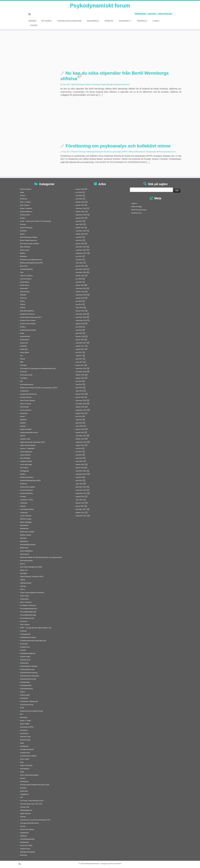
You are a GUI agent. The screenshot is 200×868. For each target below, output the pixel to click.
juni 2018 (79, 327)
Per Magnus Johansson (28, 605)
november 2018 (81, 317)
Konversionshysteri (27, 490)
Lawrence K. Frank (27, 500)
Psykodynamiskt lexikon (28, 679)
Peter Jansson (25, 625)
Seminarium (24, 733)
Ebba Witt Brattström (27, 311)
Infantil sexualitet (26, 429)
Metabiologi (24, 541)
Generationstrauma (27, 384)
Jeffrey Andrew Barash (137, 152)
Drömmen (23, 298)
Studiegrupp (24, 781)
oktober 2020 (80, 276)
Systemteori (24, 791)
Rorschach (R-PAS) (27, 727)
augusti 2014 (80, 445)
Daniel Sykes (25, 285)
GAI (21, 381)
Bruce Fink (24, 266)
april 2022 (79, 240)
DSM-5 (22, 301)
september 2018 (81, 320)
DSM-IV (23, 308)
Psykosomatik (25, 695)
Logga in (134, 203)
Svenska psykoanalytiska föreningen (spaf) (35, 785)
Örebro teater (25, 596)
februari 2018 (80, 336)
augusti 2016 (80, 378)
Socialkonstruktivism (27, 749)
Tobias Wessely (25, 813)
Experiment (24, 343)
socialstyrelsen (25, 753)
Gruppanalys (24, 391)
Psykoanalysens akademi (29, 666)
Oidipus (23, 580)
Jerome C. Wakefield (27, 448)
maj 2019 (79, 304)
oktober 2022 (80, 234)
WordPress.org (136, 213)
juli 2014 (79, 448)
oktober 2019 (80, 292)
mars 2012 (79, 500)
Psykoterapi (24, 698)
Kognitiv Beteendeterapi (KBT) (30, 480)
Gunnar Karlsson (26, 397)
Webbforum (142, 21)
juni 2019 (79, 301)
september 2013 (81, 474)
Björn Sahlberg (25, 247)
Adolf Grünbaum (26, 189)
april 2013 (79, 480)
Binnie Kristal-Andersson (28, 240)
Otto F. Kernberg (26, 602)
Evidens (23, 327)
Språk (22, 772)
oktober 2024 (80, 212)
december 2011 (81, 509)
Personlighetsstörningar (28, 615)
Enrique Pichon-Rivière (28, 324)
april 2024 (79, 221)
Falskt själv (24, 349)
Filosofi (75, 152)
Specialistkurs (93, 21)
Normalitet (24, 573)
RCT (22, 714)
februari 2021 (80, 266)
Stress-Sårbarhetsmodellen (29, 775)
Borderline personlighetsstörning (31, 260)
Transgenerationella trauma (29, 823)
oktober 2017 (80, 346)
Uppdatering (24, 833)
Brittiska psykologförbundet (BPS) (32, 263)
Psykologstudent (26, 685)
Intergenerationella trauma (29, 432)
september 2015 (81, 410)
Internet (23, 436)
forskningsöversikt (26, 375)
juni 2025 (79, 192)
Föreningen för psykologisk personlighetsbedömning (38, 368)
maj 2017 (79, 356)
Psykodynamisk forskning (29, 673)
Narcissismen (25, 554)
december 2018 (81, 314)
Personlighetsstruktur (27, 618)
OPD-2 (22, 589)
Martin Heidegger (26, 522)
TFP (22, 797)
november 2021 (81, 250)
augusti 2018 (80, 324)
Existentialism (25, 340)
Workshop (24, 855)
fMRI (22, 362)
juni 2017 (79, 352)
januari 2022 (80, 244)
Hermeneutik (24, 407)
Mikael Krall (24, 548)
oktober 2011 (80, 513)
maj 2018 (79, 330)
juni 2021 (79, 256)
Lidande (23, 506)
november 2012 (81, 490)
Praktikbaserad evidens (28, 637)
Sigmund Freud (25, 737)
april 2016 (79, 388)
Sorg (22, 762)
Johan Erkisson (25, 455)
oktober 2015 (80, 407)
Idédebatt (23, 420)
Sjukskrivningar (25, 740)
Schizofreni (24, 730)
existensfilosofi (25, 336)
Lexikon (156, 21)
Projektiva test (25, 647)
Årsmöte (23, 224)
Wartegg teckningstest (28, 852)
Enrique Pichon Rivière (28, 320)
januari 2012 (80, 506)
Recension (24, 717)
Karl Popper (24, 468)
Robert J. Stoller (26, 721)
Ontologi (23, 586)
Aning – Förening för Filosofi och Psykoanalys (36, 221)
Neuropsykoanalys (26, 561)
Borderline (24, 256)
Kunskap (23, 496)
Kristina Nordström (26, 493)
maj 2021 (79, 260)
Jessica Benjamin (26, 452)
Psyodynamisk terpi (27, 705)
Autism (22, 234)
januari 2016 (80, 397)
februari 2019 (80, 311)
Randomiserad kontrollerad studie (32, 711)
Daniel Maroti (25, 282)
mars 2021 (79, 263)
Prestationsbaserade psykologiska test (33, 641)
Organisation (24, 599)
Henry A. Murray (26, 404)
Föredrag (82, 152)
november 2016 (81, 372)
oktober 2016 (80, 375)
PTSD (22, 708)
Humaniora (24, 413)
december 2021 (81, 247)
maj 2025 (79, 196)
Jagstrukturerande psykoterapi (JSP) (33, 442)
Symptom (23, 788)
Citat (22, 272)
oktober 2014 (80, 439)
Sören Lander (25, 759)
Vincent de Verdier (26, 845)
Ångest (22, 218)
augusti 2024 (80, 218)
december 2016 (81, 368)
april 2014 (79, 458)
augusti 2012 (80, 496)
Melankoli (23, 538)
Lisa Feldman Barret (27, 509)
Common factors (26, 279)
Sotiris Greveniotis (26, 765)
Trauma (23, 826)
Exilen (22, 333)
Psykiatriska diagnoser (28, 653)
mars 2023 (79, 224)
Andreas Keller (25, 215)
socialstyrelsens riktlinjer (28, 756)
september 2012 (81, 493)
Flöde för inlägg (137, 207)
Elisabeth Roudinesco (27, 314)
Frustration (24, 378)
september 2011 (81, 516)
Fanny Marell (25, 352)
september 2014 (81, 442)
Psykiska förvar (25, 660)
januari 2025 (80, 205)
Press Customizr (115, 864)
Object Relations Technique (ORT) (32, 577)
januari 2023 (80, 228)
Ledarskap (24, 503)
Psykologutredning (26, 689)
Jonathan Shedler (26, 461)
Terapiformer (24, 794)
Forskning (96, 84)
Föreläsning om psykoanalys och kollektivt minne (118, 146)
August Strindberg (26, 228)
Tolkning (23, 817)
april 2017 (79, 359)
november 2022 (81, 231)
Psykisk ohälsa (25, 657)
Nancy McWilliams (26, 551)
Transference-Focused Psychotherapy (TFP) (35, 820)
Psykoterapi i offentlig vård (29, 701)
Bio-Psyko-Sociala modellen (30, 244)
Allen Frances (25, 205)
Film (22, 356)
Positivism (24, 631)
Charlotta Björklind (26, 269)
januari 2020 (80, 285)
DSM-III (23, 304)
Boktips (23, 253)
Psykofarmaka (25, 682)
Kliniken (23, 474)
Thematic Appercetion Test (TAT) (31, 804)
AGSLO (23, 196)
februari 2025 (80, 202)
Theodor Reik (25, 807)
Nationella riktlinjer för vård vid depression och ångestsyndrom (41, 557)
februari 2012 (80, 503)
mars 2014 (79, 461)
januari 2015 (80, 432)
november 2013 (81, 471)
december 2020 (81, 269)
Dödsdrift (23, 295)
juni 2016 (79, 381)
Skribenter (109, 21)
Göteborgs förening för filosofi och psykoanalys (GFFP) (107, 152)
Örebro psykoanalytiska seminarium (32, 593)
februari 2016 (80, 394)
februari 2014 (80, 464)
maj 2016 (79, 384)
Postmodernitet (25, 634)
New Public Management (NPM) (31, 567)
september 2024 (81, 215)
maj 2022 (79, 237)
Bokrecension (25, 250)
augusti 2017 (80, 349)
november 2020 (81, 272)
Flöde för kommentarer (139, 210)
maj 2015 (79, 420)
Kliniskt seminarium (27, 477)
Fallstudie (23, 346)
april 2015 (79, 423)
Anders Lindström (26, 208)
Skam (22, 743)
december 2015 (81, 400)
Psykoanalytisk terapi (27, 669)
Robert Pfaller (25, 724)
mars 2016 (79, 391)
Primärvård (24, 644)
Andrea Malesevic (26, 212)
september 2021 (81, 253)
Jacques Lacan (25, 439)
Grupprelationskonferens (28, 394)
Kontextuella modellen (28, 487)
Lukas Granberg (26, 516)
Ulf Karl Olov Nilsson (27, 829)
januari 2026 (80, 189)
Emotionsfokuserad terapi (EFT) (31, 317)
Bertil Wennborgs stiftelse (81, 84)
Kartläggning (24, 471)
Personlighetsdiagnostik (28, 612)
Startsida (32, 21)
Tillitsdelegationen (26, 810)
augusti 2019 (80, 298)
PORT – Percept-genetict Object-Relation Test (36, 628)
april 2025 (79, 199)
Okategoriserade (26, 583)
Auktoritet (23, 231)
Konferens (24, 484)
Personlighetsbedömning (29, 609)
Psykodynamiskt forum (100, 6)
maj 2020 (79, 282)
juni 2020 (79, 279)
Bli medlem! (47, 21)
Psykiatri (23, 650)
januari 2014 (80, 468)
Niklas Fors (24, 570)
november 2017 (81, 343)
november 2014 (81, 436)
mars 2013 (79, 484)
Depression (24, 288)
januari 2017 (80, 365)
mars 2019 (79, 308)
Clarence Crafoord (26, 276)
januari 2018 (80, 340)
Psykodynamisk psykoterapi (69, 21)
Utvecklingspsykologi (27, 839)
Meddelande (24, 529)
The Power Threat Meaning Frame (32, 801)
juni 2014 (79, 452)
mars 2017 (79, 362)
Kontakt (34, 25)
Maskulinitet (24, 525)
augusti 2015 (80, 413)
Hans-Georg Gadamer (28, 400)
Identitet (23, 423)
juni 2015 (79, 416)
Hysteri (22, 416)
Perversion (24, 621)
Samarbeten (125, 21)
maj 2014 (79, 455)
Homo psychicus (26, 410)
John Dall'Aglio (25, 458)
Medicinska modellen (27, 532)
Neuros (23, 564)
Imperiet (23, 426)
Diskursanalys (25, 292)
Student (23, 778)
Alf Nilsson (24, 199)
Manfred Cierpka (26, 519)
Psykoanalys (106, 84)
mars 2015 (79, 426)
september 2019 (81, 295)
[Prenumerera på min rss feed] (30, 14)
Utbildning (24, 836)
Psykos (23, 692)
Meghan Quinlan (26, 535)
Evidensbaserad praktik (28, 330)
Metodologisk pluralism (28, 545)
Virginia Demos (25, 849)
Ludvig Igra (24, 513)
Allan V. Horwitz (25, 202)
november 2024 (81, 208)
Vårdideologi (24, 842)
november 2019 (81, 288)
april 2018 (79, 333)
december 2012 (81, 487)
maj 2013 (79, 477)
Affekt (22, 192)
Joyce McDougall (26, 464)
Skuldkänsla (24, 746)
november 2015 (81, 404)
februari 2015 (80, 429)
